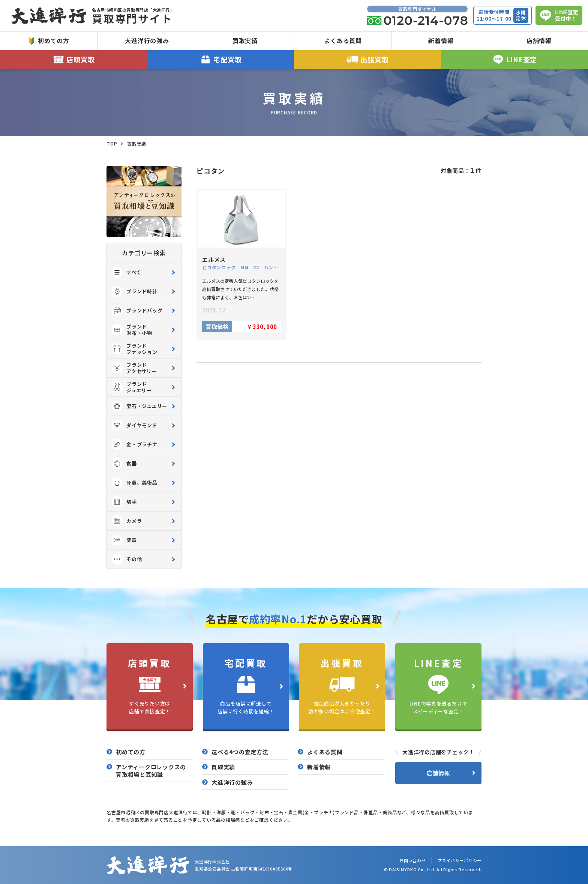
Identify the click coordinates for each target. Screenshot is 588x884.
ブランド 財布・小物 (132, 330)
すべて (126, 272)
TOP (112, 143)
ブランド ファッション (134, 349)
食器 (124, 464)
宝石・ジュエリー (139, 406)
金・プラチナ (134, 444)
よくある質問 (343, 41)
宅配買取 (221, 59)
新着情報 (441, 41)
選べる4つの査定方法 (240, 752)
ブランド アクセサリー (134, 368)
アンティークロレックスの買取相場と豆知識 (151, 771)
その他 (127, 559)
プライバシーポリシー (460, 860)
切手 (124, 502)
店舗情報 (539, 41)
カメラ (127, 521)
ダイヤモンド (134, 425)
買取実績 (245, 41)
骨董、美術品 (134, 483)
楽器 (124, 540)
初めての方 (49, 41)
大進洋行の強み (147, 41)
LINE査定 (514, 59)
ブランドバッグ (137, 311)
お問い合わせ (413, 860)
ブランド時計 (134, 291)
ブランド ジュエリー (132, 387)
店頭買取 (74, 59)
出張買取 (368, 59)
